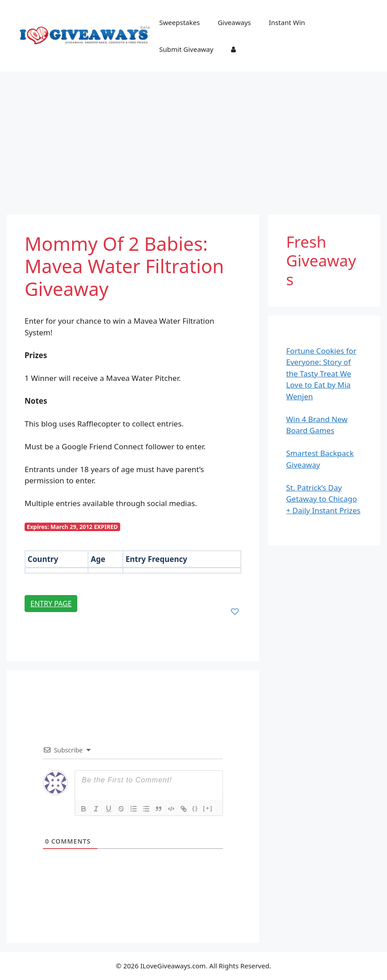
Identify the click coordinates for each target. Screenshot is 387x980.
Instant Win (287, 22)
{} (195, 808)
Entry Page (51, 604)
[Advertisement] (193, 139)
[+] (208, 808)
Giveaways (234, 22)
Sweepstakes (179, 22)
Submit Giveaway (186, 49)
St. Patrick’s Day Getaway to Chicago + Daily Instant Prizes (323, 499)
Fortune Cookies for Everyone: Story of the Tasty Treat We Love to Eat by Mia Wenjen (321, 374)
